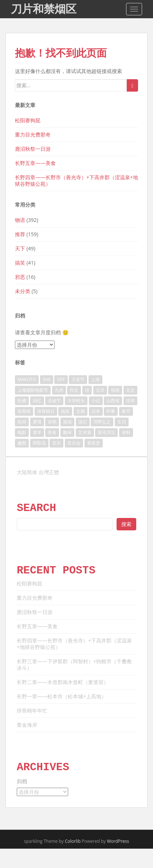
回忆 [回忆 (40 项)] (37, 401)
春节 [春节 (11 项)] (126, 411)
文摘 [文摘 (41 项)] (81, 411)
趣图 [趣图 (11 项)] (22, 443)
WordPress (118, 841)
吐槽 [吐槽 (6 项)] (22, 401)
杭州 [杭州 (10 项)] (22, 422)
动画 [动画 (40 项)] (115, 390)
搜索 (126, 524)
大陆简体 (27, 472)
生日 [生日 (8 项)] (122, 422)
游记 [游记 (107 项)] (83, 422)
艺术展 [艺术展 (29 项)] (85, 432)
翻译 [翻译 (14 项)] (67, 432)
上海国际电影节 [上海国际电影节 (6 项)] (33, 390)
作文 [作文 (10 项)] (74, 390)
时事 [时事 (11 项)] (111, 411)
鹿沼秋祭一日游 (33, 149)
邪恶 (20, 277)
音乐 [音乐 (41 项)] (56, 443)
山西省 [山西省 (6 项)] (113, 401)
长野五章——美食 (35, 163)
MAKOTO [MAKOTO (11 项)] (27, 379)
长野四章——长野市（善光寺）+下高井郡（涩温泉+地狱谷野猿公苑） (76, 180)
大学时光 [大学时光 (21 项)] (76, 401)
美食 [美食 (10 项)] (52, 432)
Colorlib (73, 841)
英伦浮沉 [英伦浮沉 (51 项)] (106, 432)
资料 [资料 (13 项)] (126, 432)
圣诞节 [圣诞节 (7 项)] (54, 401)
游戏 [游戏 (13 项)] (67, 422)
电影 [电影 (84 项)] (22, 432)
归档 (22, 781)
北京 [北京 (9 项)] (130, 390)
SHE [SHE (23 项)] (47, 379)
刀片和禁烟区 (44, 9)
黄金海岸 (27, 725)
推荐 (20, 234)
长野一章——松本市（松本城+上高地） (62, 696)
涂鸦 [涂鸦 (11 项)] (52, 422)
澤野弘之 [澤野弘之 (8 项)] (102, 422)
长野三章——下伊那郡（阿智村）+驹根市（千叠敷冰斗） (74, 665)
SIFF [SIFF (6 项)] (61, 379)
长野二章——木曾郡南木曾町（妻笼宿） (63, 682)
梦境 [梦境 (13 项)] (37, 422)
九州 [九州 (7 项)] (59, 390)
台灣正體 (49, 472)
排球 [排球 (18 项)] (130, 401)
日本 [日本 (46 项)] (96, 411)
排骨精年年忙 (32, 710)
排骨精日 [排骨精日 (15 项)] (46, 411)
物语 (20, 220)
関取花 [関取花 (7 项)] (39, 443)
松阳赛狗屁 (28, 120)
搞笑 (20, 263)
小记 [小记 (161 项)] (96, 401)
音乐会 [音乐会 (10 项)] (74, 443)
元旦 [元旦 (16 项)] (100, 390)
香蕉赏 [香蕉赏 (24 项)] (94, 443)
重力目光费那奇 (33, 135)
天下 (20, 248)
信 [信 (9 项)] (87, 390)
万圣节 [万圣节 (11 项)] (78, 379)
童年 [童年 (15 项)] (37, 432)
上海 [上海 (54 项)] (95, 379)
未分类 (23, 291)
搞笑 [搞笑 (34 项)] (65, 411)
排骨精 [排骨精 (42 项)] (24, 411)
